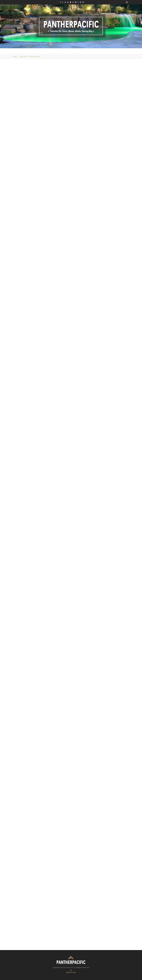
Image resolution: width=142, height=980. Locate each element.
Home (15, 56)
